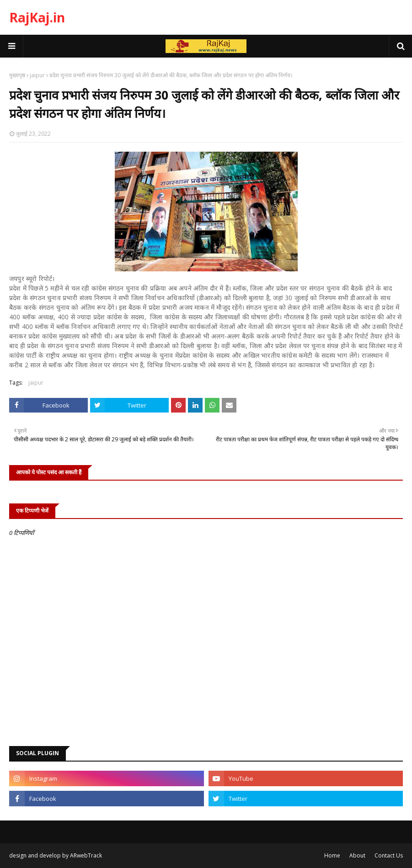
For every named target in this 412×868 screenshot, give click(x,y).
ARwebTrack (86, 855)
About (357, 855)
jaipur (37, 75)
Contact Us (389, 855)
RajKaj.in (37, 17)
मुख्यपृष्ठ (17, 75)
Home (332, 855)
